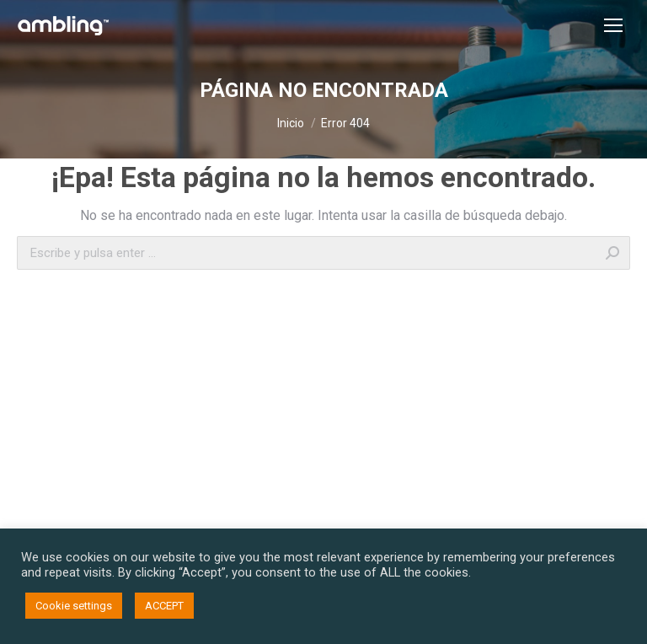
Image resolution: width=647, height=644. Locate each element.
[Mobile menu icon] (613, 25)
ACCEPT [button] (164, 606)
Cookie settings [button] (74, 606)
